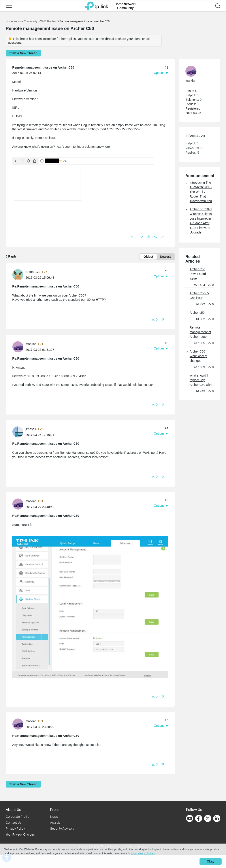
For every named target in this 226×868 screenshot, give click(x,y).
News (54, 817)
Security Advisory (62, 828)
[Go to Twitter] (208, 819)
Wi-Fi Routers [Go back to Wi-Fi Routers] (49, 21)
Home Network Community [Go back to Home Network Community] (22, 21)
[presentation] (18, 275)
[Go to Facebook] (199, 818)
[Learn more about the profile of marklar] (19, 347)
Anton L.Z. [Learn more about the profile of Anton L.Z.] (33, 272)
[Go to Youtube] (190, 818)
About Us (13, 809)
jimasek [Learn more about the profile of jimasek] (31, 429)
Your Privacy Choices (20, 834)
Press (55, 809)
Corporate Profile (18, 817)
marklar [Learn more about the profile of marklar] (31, 344)
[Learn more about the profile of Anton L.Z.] (19, 274)
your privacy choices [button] (143, 853)
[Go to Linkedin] (217, 818)
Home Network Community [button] (125, 6)
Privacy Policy (15, 828)
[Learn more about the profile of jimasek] (19, 432)
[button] (9, 6)
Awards (55, 822)
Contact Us (13, 822)
